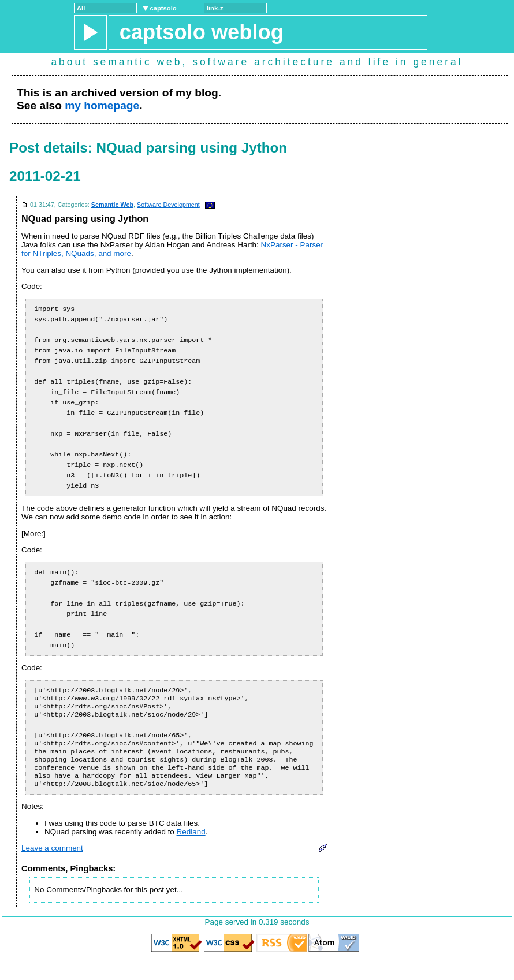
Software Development (168, 205)
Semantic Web (112, 205)
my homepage (102, 105)
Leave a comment (52, 870)
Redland (191, 854)
